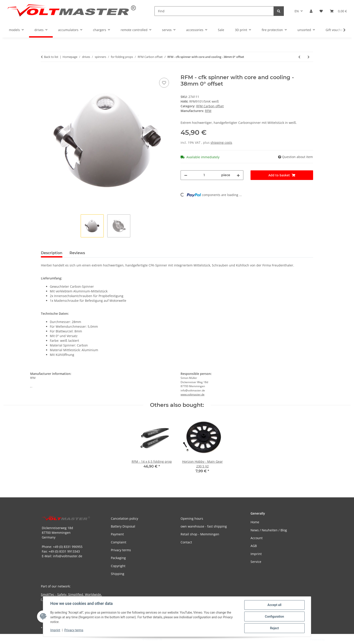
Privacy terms (74, 630)
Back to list (51, 57)
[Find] (214, 11)
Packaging (118, 558)
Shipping (118, 574)
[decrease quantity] (186, 175)
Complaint (119, 542)
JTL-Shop (331, 639)
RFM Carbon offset (210, 106)
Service (256, 562)
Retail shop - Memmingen (200, 534)
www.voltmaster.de (193, 394)
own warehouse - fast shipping (204, 526)
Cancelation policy (124, 518)
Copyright (118, 566)
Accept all (274, 605)
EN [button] (297, 11)
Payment (117, 534)
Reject (274, 628)
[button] (311, 11)
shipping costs (221, 143)
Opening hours (192, 518)
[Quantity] (204, 175)
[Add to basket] (44, 72)
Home (255, 522)
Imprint (55, 630)
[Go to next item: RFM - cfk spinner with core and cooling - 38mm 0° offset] (309, 57)
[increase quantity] (238, 175)
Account (257, 538)
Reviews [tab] (77, 253)
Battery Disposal (123, 526)
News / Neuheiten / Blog (269, 530)
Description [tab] (52, 253)
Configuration (274, 617)
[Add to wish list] (164, 83)
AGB (254, 546)
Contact (186, 542)
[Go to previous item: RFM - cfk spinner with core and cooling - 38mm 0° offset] (299, 57)
